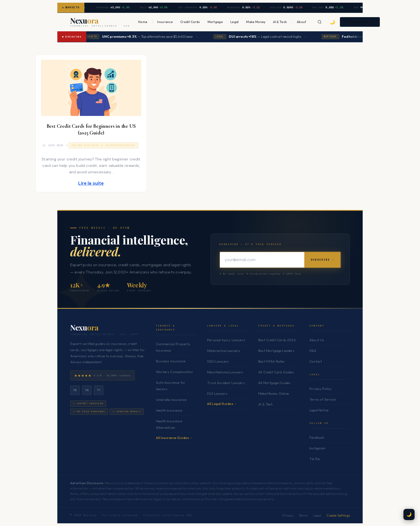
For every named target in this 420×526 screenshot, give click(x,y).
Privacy (288, 515)
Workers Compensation (174, 372)
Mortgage (215, 22)
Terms (303, 515)
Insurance (165, 22)
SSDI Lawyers (218, 361)
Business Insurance (171, 361)
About (302, 22)
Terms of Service (322, 399)
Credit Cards (190, 22)
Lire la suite (91, 183)
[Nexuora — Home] (100, 22)
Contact (316, 361)
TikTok (315, 459)
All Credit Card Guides (276, 372)
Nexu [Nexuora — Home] (84, 328)
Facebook (317, 437)
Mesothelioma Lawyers (225, 372)
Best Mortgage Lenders (276, 351)
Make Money (256, 22)
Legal (235, 22)
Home (143, 22)
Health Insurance (169, 410)
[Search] (320, 22)
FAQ (313, 351)
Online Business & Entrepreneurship (103, 145)
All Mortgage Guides (274, 383)
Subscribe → (322, 260)
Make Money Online (273, 393)
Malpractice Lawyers (224, 351)
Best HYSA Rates (271, 361)
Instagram (318, 448)
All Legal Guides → (222, 404)
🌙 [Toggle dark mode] (332, 22)
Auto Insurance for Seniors (171, 386)
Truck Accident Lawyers (226, 383)
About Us (317, 340)
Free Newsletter (362, 22)
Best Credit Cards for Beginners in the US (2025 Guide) (91, 130)
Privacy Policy (320, 389)
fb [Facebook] (75, 390)
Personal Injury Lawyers (226, 340)
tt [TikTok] (99, 390)
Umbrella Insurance (171, 400)
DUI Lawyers (217, 393)
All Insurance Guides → (174, 438)
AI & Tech (280, 22)
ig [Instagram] (87, 390)
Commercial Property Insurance (173, 347)
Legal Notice (319, 410)
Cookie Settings (338, 515)
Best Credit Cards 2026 (277, 340)
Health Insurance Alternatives (169, 424)
